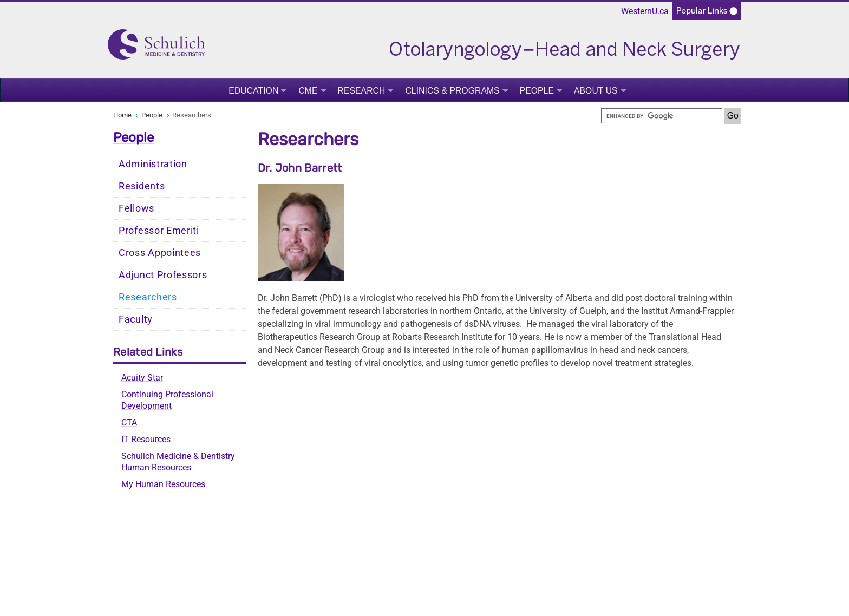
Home (122, 115)
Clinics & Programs (452, 91)
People (537, 91)
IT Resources (146, 439)
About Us (596, 91)
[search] (662, 116)
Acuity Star (142, 378)
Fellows (136, 208)
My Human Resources (163, 484)
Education (253, 91)
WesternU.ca (645, 11)
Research (362, 91)
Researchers (148, 297)
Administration (153, 164)
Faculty (136, 319)
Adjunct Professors (163, 275)
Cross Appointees (160, 253)
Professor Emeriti (159, 231)
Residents (142, 186)
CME (308, 91)
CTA (129, 422)
